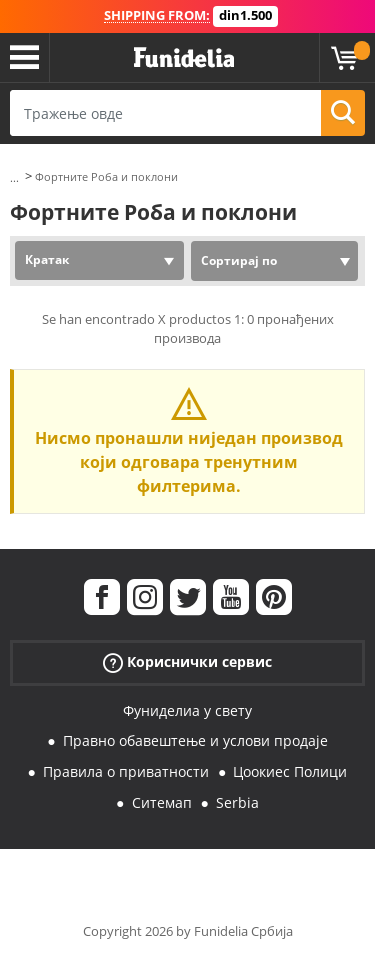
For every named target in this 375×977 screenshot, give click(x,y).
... (14, 177)
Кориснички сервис (187, 661)
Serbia (237, 802)
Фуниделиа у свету (187, 710)
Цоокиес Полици (290, 771)
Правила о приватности (126, 771)
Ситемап (162, 802)
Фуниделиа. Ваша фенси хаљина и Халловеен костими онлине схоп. (184, 58)
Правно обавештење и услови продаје (195, 740)
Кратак (47, 259)
